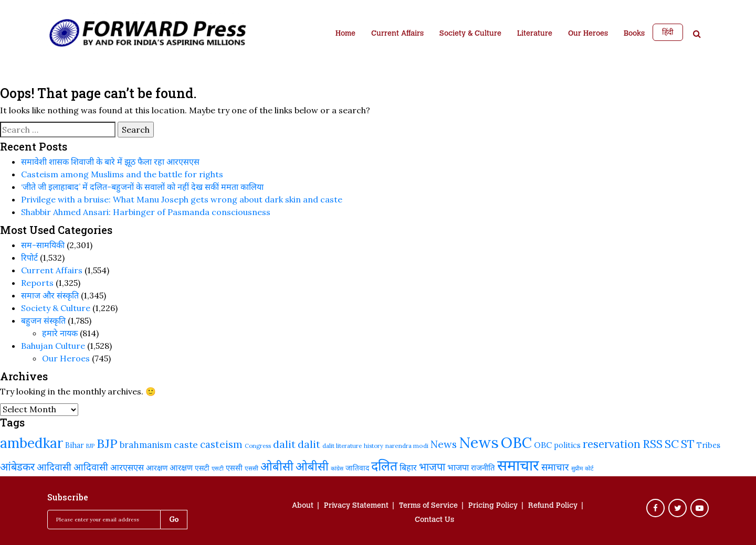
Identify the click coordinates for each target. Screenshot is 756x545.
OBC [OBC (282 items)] (543, 445)
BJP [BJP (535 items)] (107, 444)
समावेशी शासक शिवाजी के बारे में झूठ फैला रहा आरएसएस (110, 162)
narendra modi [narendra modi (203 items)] (407, 446)
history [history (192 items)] (374, 446)
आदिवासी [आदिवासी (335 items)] (54, 467)
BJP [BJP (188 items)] (90, 446)
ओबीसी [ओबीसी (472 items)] (312, 466)
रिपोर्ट (29, 258)
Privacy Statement (356, 506)
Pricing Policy (493, 506)
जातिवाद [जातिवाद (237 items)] (357, 468)
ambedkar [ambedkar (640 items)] (31, 443)
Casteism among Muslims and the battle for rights (122, 174)
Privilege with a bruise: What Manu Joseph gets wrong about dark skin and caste (182, 199)
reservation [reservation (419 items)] (612, 444)
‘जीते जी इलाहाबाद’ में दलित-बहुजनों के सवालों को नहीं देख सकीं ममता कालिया (142, 187)
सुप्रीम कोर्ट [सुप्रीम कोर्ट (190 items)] (582, 468)
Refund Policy (553, 506)
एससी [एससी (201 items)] (251, 468)
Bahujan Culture (53, 346)
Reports (37, 283)
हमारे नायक (60, 333)
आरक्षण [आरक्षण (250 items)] (157, 468)
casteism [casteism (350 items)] (221, 444)
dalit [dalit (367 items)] (309, 444)
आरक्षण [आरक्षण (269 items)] (181, 468)
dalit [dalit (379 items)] (284, 444)
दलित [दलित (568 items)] (384, 466)
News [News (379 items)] (444, 444)
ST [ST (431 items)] (688, 444)
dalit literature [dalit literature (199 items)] (342, 446)
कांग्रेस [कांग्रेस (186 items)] (337, 468)
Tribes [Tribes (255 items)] (708, 445)
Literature (535, 34)
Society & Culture (470, 34)
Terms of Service (428, 506)
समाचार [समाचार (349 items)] (555, 467)
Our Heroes (588, 34)
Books (634, 34)
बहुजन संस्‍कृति (43, 320)
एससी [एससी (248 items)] (234, 468)
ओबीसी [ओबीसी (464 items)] (277, 466)
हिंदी (668, 32)
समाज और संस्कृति (50, 295)
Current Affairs (397, 34)
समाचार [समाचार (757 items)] (518, 465)
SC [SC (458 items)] (672, 444)
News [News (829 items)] (479, 442)
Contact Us (434, 520)
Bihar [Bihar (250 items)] (75, 445)
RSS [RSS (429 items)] (653, 444)
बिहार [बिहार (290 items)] (408, 467)
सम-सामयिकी (43, 245)
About (303, 506)
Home (345, 34)
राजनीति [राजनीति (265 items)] (483, 468)
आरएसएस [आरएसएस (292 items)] (127, 467)
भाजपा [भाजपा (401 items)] (432, 467)
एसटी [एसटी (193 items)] (218, 468)
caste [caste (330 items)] (186, 445)
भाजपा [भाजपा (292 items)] (458, 467)
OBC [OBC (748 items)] (516, 443)
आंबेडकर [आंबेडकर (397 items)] (17, 467)
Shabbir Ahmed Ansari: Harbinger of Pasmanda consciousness (146, 212)
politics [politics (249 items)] (567, 445)
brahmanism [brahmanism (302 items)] (146, 445)
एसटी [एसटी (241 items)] (202, 468)
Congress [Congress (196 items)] (258, 446)
